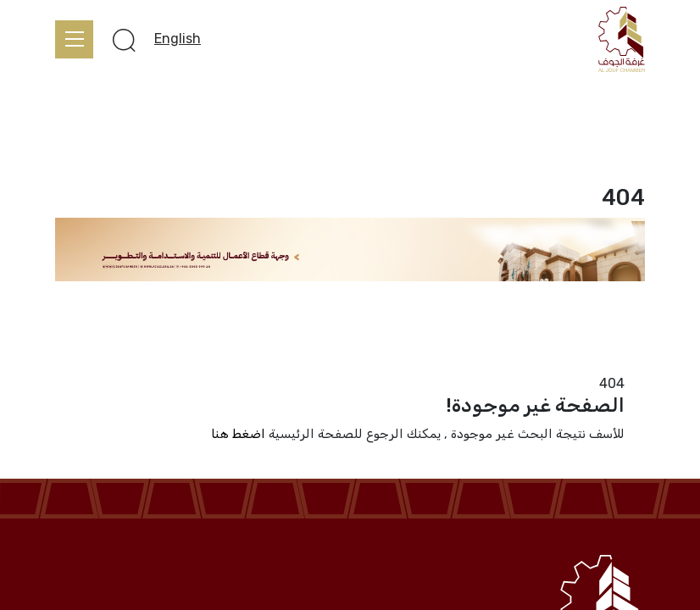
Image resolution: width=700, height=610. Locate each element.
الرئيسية (622, 363)
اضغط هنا (238, 434)
